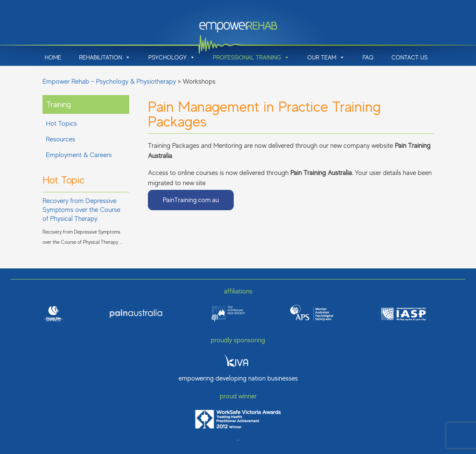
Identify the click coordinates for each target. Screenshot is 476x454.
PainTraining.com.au (191, 200)
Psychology (172, 57)
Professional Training (251, 57)
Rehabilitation (105, 57)
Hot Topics (61, 124)
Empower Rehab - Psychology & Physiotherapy (109, 82)
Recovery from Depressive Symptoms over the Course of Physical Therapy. (81, 210)
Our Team (326, 57)
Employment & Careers (79, 155)
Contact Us (409, 57)
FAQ (368, 57)
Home (53, 57)
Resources (61, 139)
